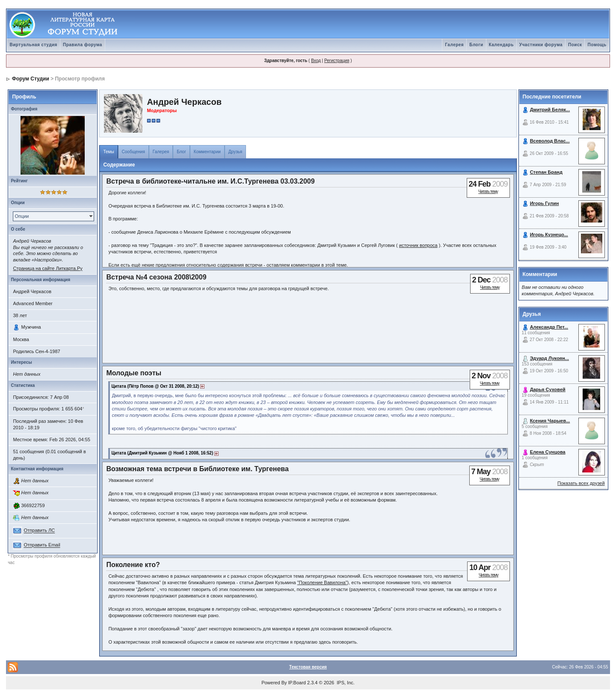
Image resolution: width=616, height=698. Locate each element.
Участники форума (541, 45)
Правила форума (83, 45)
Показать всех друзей (581, 483)
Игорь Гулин (545, 203)
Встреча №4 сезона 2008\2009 (156, 277)
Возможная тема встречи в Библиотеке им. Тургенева (197, 469)
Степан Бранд (546, 172)
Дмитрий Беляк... (550, 110)
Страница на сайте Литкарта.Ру (47, 268)
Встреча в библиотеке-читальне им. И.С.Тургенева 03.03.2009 (210, 181)
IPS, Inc (345, 683)
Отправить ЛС (39, 531)
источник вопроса (418, 245)
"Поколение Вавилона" (322, 582)
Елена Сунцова (548, 452)
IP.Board (297, 683)
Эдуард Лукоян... (549, 358)
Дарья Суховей (548, 389)
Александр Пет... (549, 327)
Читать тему (488, 192)
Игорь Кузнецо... (549, 235)
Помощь (597, 45)
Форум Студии (31, 79)
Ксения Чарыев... (550, 421)
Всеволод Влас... (550, 141)
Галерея (454, 45)
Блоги (476, 45)
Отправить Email (42, 545)
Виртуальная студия (33, 45)
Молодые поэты (134, 373)
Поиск (575, 45)
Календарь (501, 45)
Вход (316, 61)
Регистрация (337, 61)
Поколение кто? (133, 565)
